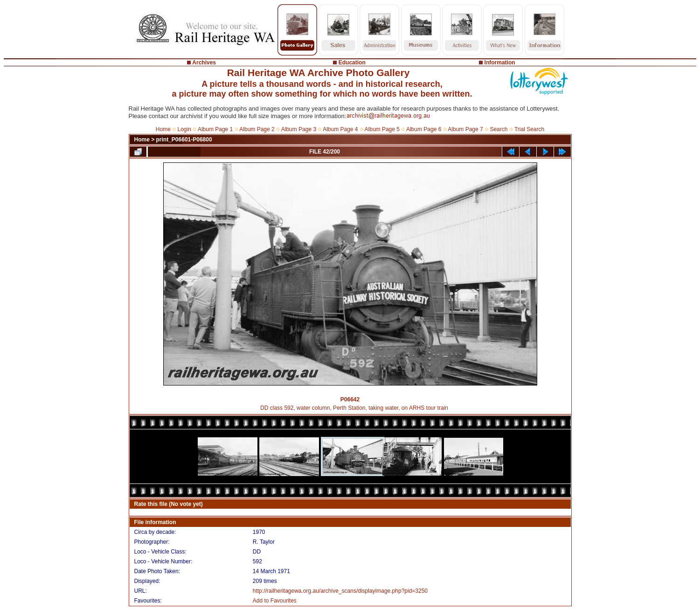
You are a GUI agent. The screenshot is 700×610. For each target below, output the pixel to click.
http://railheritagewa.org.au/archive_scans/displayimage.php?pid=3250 (340, 591)
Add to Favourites (275, 601)
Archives (204, 63)
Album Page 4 (340, 129)
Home (163, 129)
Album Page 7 (465, 129)
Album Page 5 (382, 129)
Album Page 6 (424, 129)
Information (500, 63)
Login (184, 129)
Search (499, 129)
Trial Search (529, 129)
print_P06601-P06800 (184, 140)
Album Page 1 (215, 129)
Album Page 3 (299, 129)
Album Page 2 (257, 129)
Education (352, 63)
